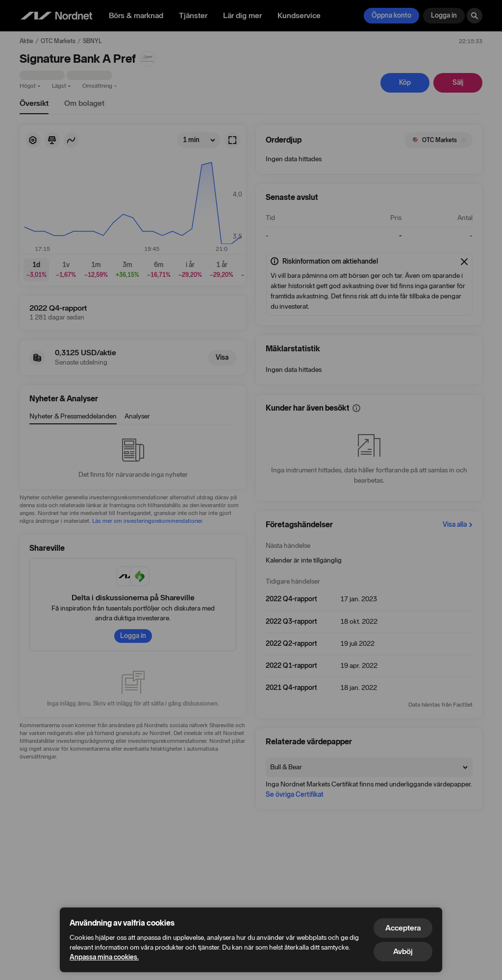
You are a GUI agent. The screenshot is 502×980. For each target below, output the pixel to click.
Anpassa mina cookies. (104, 957)
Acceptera (403, 928)
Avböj (403, 951)
